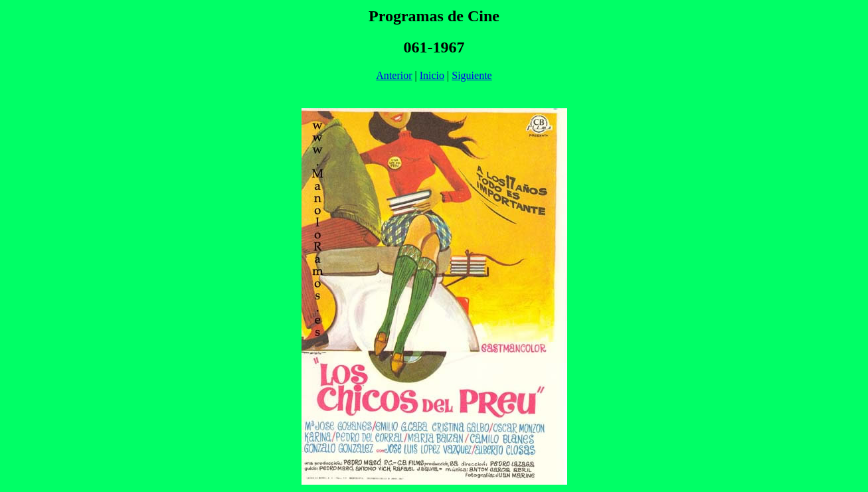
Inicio (432, 75)
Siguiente (472, 75)
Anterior (394, 75)
